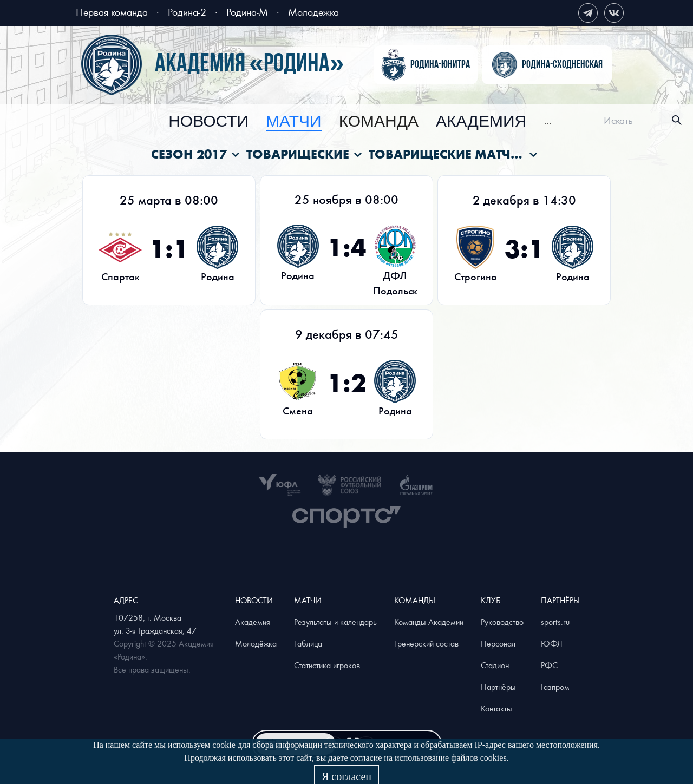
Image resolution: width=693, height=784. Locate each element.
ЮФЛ (552, 643)
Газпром (555, 687)
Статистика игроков (327, 665)
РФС (549, 665)
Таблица (308, 643)
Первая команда (112, 12)
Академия (481, 122)
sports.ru (555, 622)
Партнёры (498, 687)
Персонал (498, 643)
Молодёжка (313, 12)
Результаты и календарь (335, 622)
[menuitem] (208, 122)
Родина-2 (187, 12)
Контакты (496, 708)
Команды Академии (429, 622)
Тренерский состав (426, 643)
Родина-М (247, 12)
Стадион (495, 665)
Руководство (502, 622)
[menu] (360, 120)
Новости (208, 122)
